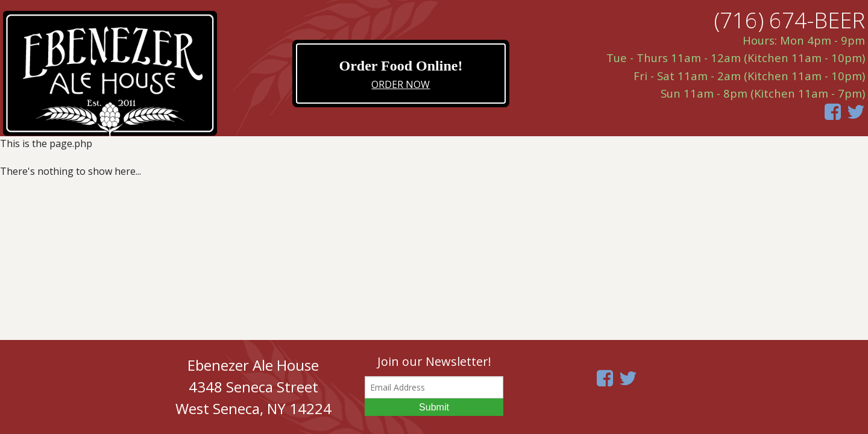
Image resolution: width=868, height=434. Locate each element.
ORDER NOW (401, 84)
